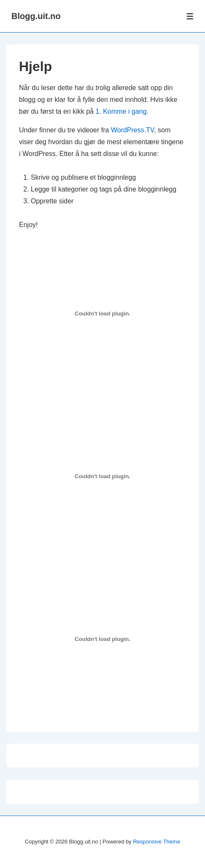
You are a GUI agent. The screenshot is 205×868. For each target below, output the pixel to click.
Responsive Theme (156, 842)
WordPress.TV (132, 130)
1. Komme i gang (121, 111)
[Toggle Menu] (190, 16)
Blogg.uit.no (36, 16)
